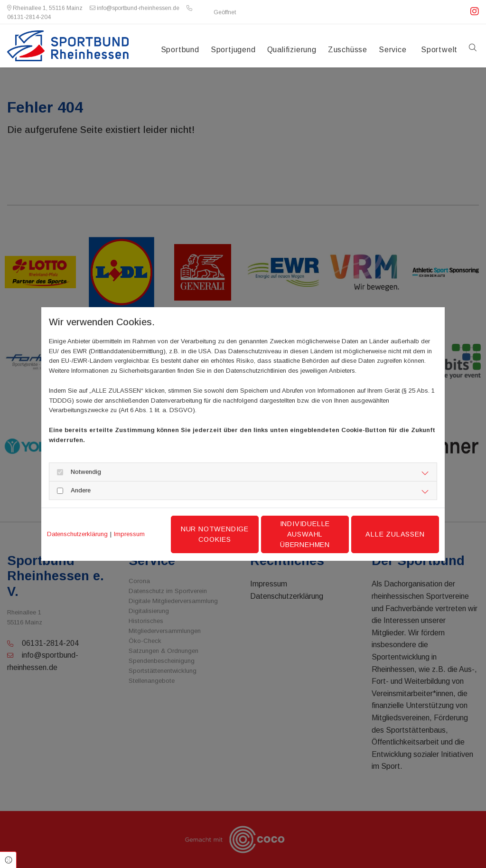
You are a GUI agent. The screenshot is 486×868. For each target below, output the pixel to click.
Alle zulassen (395, 534)
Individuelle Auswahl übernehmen (305, 534)
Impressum (129, 534)
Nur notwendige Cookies (215, 534)
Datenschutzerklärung (77, 534)
